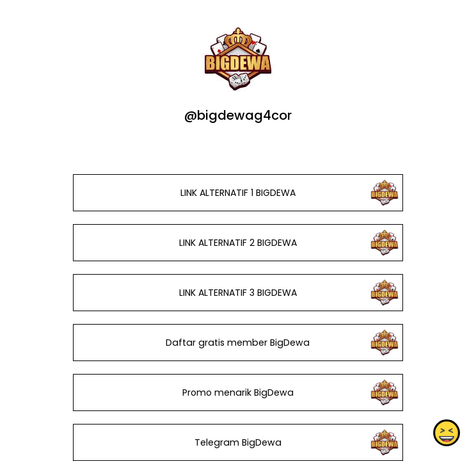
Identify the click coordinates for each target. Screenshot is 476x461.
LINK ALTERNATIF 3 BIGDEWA (238, 293)
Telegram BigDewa (238, 442)
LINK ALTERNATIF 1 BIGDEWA (238, 193)
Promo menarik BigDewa (238, 392)
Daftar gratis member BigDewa (238, 343)
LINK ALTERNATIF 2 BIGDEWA (238, 243)
